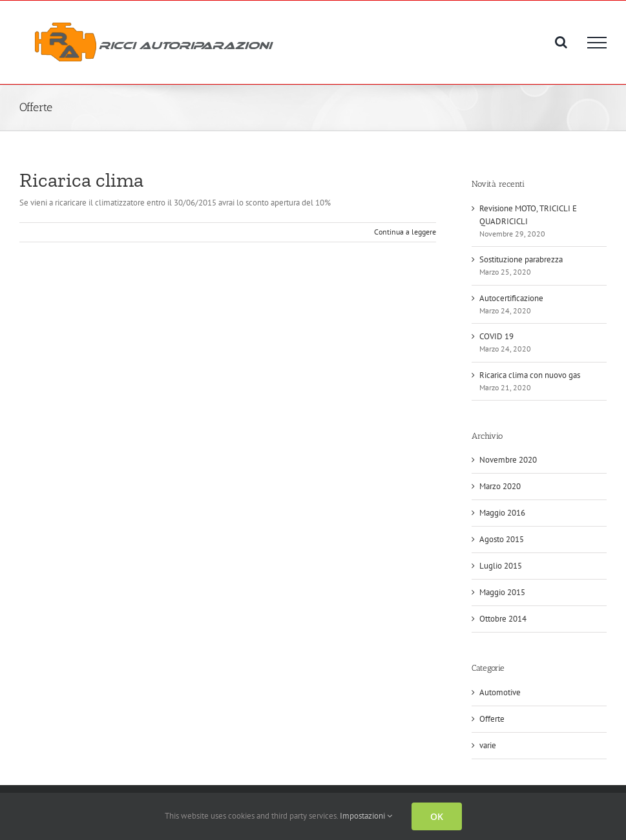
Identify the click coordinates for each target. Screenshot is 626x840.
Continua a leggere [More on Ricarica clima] (405, 232)
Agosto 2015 (502, 539)
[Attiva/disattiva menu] (597, 43)
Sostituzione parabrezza (521, 259)
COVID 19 (496, 336)
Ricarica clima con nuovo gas (530, 375)
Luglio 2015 (501, 566)
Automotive (500, 692)
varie (488, 745)
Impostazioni (366, 816)
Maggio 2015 (502, 592)
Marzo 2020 (500, 486)
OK (437, 816)
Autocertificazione (511, 298)
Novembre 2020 (508, 460)
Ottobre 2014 (503, 619)
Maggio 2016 (502, 513)
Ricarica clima (81, 180)
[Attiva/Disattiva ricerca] (561, 42)
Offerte (492, 719)
